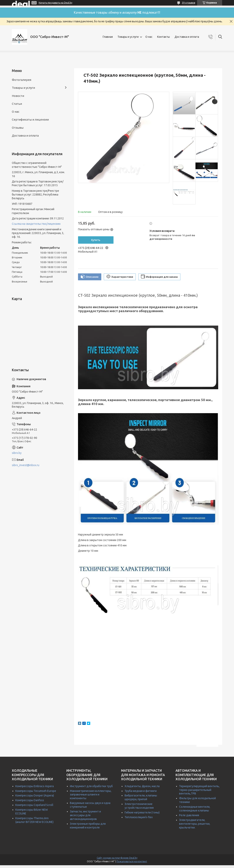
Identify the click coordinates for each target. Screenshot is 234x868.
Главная (108, 37)
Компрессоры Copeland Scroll (34, 805)
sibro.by (17, 453)
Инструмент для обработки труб (91, 786)
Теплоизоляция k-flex (139, 817)
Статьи (17, 104)
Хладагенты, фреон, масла (142, 786)
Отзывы (18, 128)
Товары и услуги (128, 37)
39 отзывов (188, 3)
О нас (149, 37)
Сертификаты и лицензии (30, 119)
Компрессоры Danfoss (30, 800)
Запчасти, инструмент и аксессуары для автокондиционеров (85, 815)
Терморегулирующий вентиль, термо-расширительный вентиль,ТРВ (199, 790)
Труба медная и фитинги (141, 791)
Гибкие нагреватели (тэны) (142, 812)
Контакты (164, 37)
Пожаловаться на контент (132, 861)
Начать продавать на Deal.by (55, 3)
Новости (18, 96)
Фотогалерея (22, 80)
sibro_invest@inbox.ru (26, 465)
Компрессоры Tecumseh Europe (36, 791)
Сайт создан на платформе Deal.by (117, 858)
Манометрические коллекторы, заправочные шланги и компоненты (91, 795)
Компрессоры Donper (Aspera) (35, 795)
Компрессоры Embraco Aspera (35, 786)
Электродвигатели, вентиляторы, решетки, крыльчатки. (195, 824)
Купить (96, 240)
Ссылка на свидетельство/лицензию (36, 224)
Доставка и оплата (187, 37)
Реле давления (189, 815)
